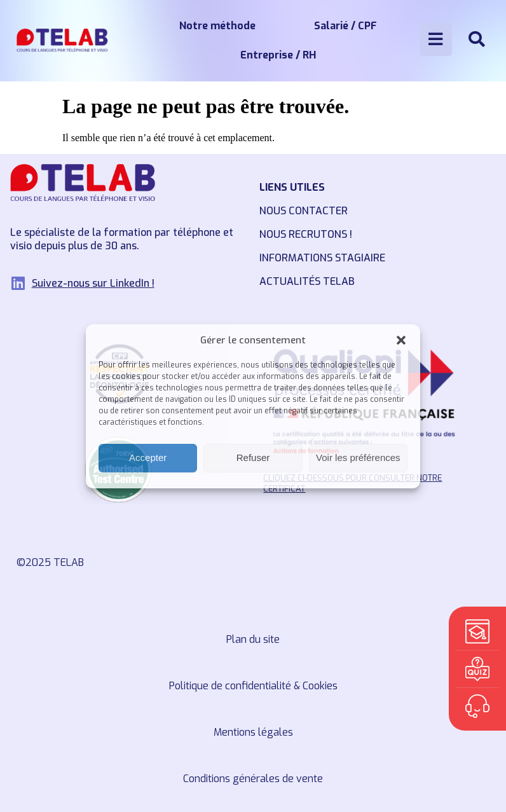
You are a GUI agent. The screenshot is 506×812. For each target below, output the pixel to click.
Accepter (148, 458)
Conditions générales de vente (253, 779)
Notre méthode (217, 26)
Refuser (253, 458)
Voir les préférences (358, 458)
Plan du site (253, 639)
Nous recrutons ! (306, 234)
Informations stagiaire (322, 258)
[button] (401, 340)
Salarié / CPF (345, 26)
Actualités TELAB (307, 281)
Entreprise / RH (278, 55)
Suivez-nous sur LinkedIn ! (93, 283)
